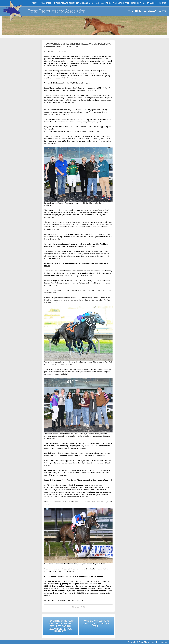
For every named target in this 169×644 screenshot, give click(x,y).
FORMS (72, 3)
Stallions (151, 3)
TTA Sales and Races (85, 3)
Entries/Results (61, 3)
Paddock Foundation (134, 3)
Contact (162, 3)
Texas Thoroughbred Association (57, 11)
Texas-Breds (46, 3)
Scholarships (102, 3)
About (35, 3)
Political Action (116, 3)
